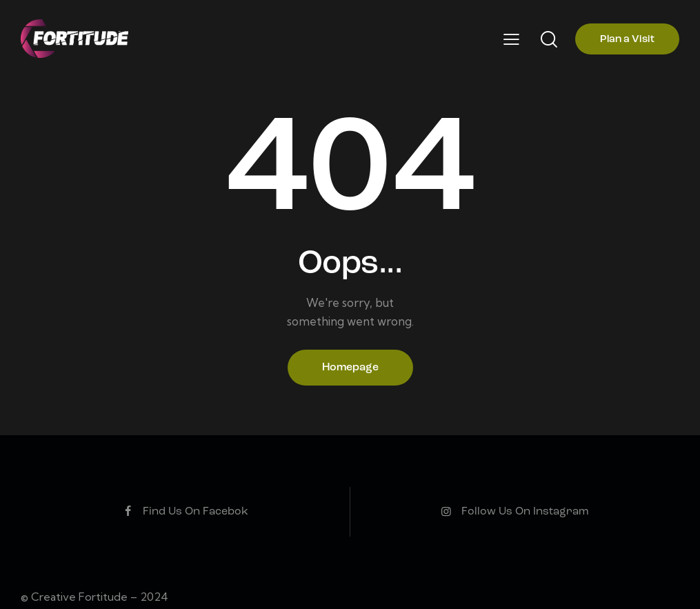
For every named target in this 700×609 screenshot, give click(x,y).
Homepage (350, 368)
